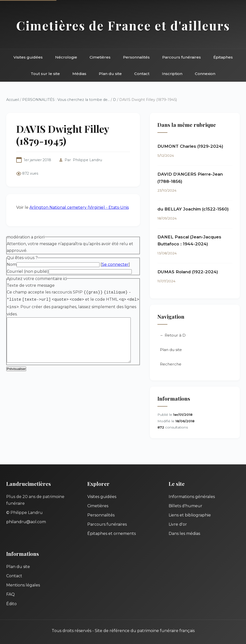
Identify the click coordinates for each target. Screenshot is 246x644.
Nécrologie (66, 57)
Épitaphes (223, 57)
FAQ (10, 594)
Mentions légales (23, 585)
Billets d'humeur (185, 506)
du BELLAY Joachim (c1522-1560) (199, 210)
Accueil (13, 100)
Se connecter (115, 251)
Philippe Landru (87, 160)
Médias (79, 74)
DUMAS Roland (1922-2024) (194, 273)
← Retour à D (179, 337)
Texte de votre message (31, 272)
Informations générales (192, 497)
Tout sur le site (45, 74)
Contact (142, 74)
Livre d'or (178, 524)
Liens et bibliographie (190, 515)
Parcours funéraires (182, 57)
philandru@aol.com (26, 522)
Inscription (172, 74)
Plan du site (110, 74)
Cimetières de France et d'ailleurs (123, 25)
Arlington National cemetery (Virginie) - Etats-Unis (79, 194)
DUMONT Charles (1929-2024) (197, 147)
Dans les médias (184, 534)
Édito (11, 604)
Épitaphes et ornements (112, 534)
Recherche (177, 366)
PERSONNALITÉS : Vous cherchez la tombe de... (66, 100)
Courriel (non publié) (28, 258)
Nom (12, 251)
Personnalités (136, 57)
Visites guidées (28, 57)
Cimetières (100, 57)
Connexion (205, 74)
